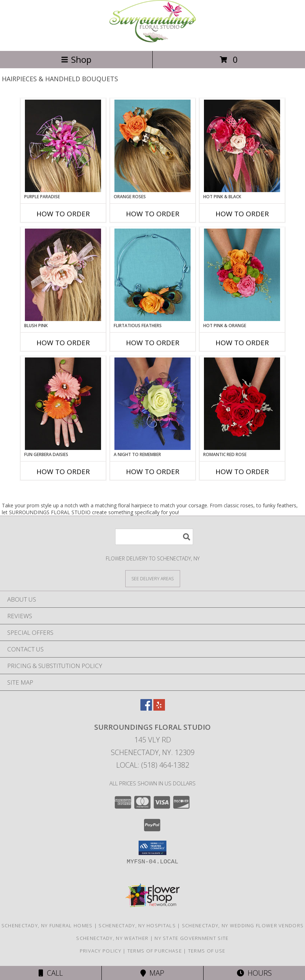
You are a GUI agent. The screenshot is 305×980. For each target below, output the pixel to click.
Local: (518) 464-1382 (153, 765)
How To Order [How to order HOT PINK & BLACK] (242, 214)
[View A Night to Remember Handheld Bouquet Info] (152, 404)
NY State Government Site (191, 938)
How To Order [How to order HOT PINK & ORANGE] (242, 343)
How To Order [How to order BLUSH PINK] (63, 343)
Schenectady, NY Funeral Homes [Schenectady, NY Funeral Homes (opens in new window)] (47, 925)
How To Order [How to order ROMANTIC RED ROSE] (242, 472)
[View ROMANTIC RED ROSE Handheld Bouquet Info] (242, 404)
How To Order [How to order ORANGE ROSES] (153, 214)
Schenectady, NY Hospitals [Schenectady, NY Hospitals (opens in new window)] (137, 925)
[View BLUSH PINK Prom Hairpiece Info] (63, 275)
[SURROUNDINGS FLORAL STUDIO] (153, 40)
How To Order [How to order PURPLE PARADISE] (63, 214)
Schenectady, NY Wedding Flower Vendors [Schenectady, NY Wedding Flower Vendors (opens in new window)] (243, 925)
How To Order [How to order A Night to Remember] (153, 472)
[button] (152, 848)
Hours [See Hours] (254, 973)
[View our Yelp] (159, 708)
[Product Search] (154, 537)
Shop (76, 59)
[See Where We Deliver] (153, 578)
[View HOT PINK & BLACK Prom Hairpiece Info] (242, 146)
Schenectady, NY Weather (112, 938)
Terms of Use (207, 951)
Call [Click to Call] (51, 973)
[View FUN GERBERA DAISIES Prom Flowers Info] (63, 404)
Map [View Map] (152, 973)
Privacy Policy (101, 951)
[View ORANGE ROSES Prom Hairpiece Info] (152, 146)
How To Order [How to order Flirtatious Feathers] (153, 343)
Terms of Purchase (155, 951)
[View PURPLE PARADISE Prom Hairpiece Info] (63, 146)
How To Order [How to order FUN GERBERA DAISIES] (63, 472)
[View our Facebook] (146, 708)
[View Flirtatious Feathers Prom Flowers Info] (152, 275)
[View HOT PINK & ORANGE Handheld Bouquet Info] (242, 275)
